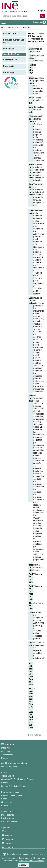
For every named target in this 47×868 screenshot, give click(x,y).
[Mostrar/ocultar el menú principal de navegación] (4, 22)
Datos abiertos (8, 815)
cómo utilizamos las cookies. (32, 861)
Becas (4, 799)
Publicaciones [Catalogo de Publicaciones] (7, 818)
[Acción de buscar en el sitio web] (43, 16)
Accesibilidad (7, 755)
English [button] (41, 11)
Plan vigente (9, 49)
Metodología (9, 72)
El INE (4, 772)
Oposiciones (7, 802)
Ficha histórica (35, 735)
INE (3, 27)
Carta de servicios (9, 822)
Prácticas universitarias (12, 795)
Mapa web (6, 748)
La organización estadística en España (19, 27)
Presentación (9, 66)
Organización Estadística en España (17, 779)
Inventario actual (11, 33)
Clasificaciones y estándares (14, 763)
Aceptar (23, 865)
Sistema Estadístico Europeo (14, 786)
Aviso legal (6, 751)
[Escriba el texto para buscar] (21, 16)
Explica (5, 806)
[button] (39, 22)
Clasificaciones (10, 60)
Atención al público (10, 812)
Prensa (4, 758)
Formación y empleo (10, 792)
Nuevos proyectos (9, 767)
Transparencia (8, 776)
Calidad (5, 783)
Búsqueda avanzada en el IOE (14, 41)
